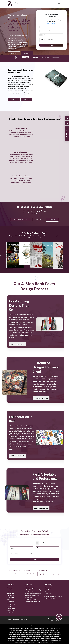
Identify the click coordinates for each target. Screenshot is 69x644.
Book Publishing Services (33, 595)
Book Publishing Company (20, 619)
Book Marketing (30, 597)
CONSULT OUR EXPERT (18, 344)
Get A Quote (14, 53)
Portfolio (47, 592)
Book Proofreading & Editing (34, 594)
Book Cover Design (31, 592)
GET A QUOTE (66, 133)
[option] (16, 57)
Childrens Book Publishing (33, 601)
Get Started (27, 53)
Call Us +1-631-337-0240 (21, 220)
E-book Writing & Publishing (34, 590)
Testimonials (48, 588)
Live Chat (26, 100)
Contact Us (48, 594)
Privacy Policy (58, 620)
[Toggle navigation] (59, 4)
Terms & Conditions (50, 620)
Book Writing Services (32, 588)
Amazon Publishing (31, 599)
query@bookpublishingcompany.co (50, 574)
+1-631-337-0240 (51, 24)
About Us (47, 590)
